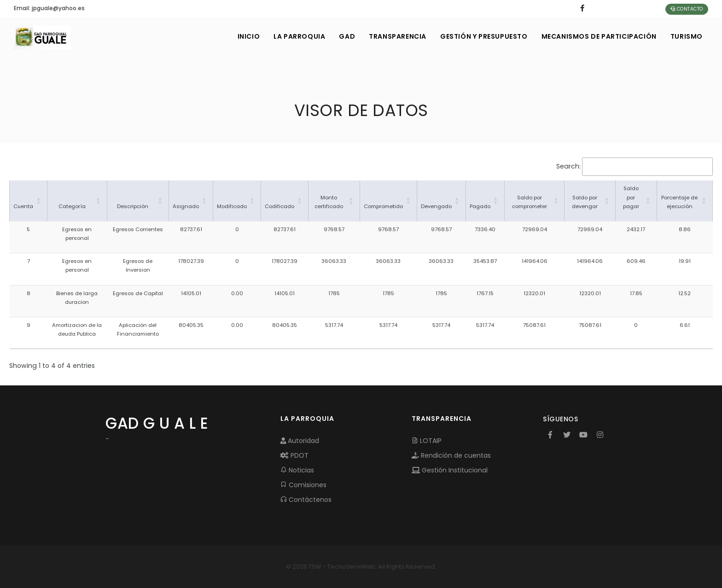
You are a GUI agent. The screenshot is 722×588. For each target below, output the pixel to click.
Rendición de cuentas (451, 455)
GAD (347, 36)
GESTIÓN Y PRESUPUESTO (484, 36)
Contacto (687, 9)
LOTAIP (427, 441)
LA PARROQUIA (299, 36)
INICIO (249, 36)
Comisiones (303, 485)
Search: (568, 166)
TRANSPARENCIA (398, 36)
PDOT (294, 455)
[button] (39, 201)
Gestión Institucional (450, 470)
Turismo (687, 36)
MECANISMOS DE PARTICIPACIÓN (599, 36)
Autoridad (300, 441)
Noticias (297, 470)
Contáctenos (306, 500)
